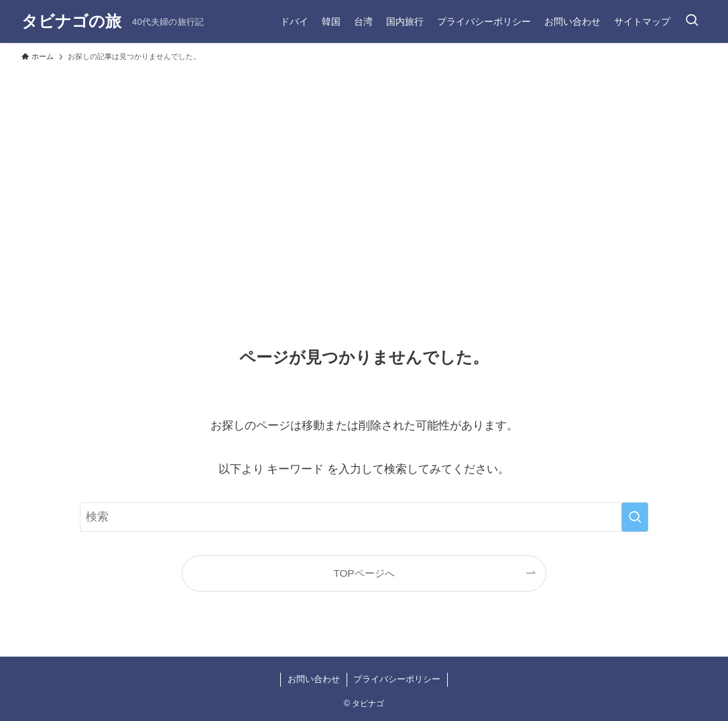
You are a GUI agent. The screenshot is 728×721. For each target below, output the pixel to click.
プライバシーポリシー (397, 679)
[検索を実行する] (635, 517)
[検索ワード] (364, 517)
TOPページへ (364, 573)
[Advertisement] (364, 169)
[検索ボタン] (692, 21)
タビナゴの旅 (71, 21)
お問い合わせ (314, 679)
